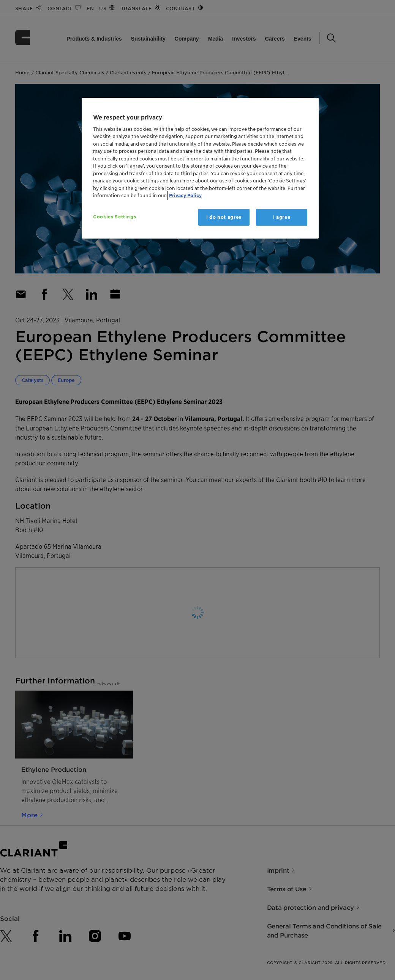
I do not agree (224, 217)
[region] (200, 168)
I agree (282, 217)
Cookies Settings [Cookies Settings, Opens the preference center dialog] (115, 217)
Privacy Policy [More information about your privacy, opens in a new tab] (185, 196)
